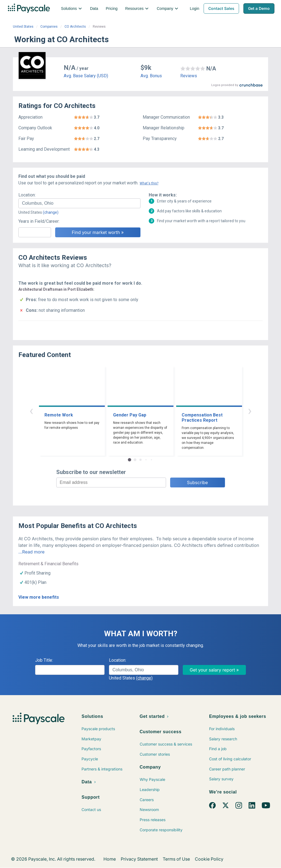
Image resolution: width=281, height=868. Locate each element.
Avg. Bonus (151, 76)
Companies (49, 27)
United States (23, 27)
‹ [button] (31, 411)
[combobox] (79, 203)
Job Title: (44, 660)
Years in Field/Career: (39, 221)
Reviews (189, 76)
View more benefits (39, 597)
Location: (27, 195)
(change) (51, 212)
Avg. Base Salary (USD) (86, 76)
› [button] (250, 411)
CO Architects (75, 27)
